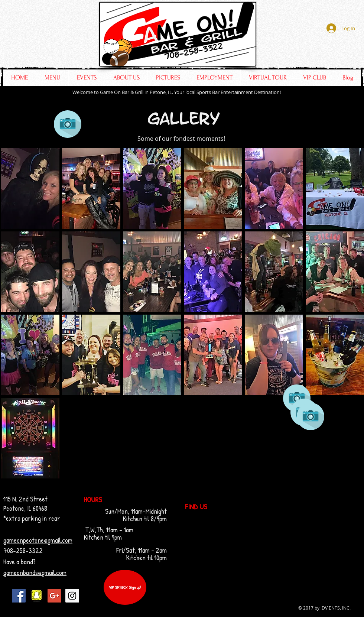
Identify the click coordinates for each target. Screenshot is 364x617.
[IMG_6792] (37, 596)
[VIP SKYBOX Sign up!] (125, 587)
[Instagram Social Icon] (72, 596)
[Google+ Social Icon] (54, 596)
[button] (30, 189)
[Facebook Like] (314, 52)
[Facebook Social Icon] (19, 596)
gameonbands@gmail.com (35, 573)
